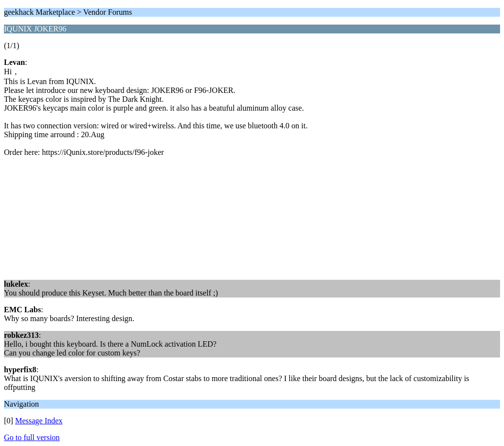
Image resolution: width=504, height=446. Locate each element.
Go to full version (32, 437)
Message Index (39, 421)
